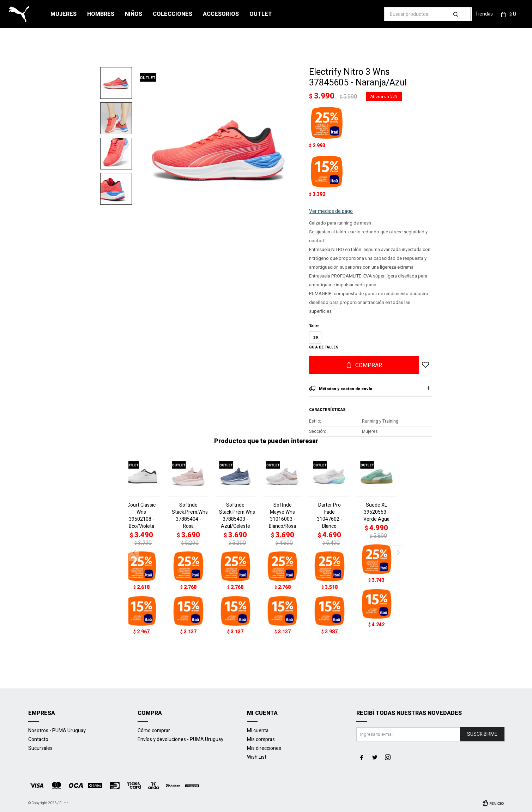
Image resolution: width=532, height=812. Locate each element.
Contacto (38, 739)
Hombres (101, 14)
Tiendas (484, 14)
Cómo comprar (154, 731)
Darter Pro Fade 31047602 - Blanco (330, 516)
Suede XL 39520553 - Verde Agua (376, 512)
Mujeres (64, 14)
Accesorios (221, 14)
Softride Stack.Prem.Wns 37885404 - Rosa (188, 516)
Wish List (257, 757)
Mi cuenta (258, 731)
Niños (134, 14)
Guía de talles (324, 347)
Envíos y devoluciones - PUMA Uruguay (180, 739)
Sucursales (40, 748)
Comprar (369, 365)
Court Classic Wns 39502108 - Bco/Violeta (141, 516)
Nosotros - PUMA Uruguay (57, 731)
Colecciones (173, 14)
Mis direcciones (264, 748)
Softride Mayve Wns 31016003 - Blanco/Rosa (282, 516)
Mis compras (261, 739)
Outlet (261, 14)
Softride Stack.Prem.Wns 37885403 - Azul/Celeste (235, 516)
